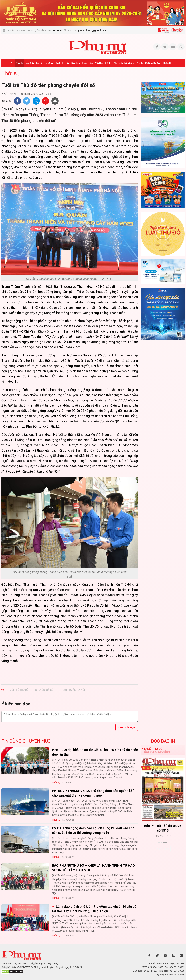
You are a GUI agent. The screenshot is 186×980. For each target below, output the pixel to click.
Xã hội (39, 63)
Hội (67, 63)
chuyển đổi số (44, 690)
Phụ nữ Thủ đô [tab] (152, 749)
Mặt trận (30, 63)
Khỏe (85, 63)
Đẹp (91, 63)
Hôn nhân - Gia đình (54, 63)
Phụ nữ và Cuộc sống (124, 63)
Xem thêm (163, 849)
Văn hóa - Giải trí (103, 63)
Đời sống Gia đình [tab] (157, 752)
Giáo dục (75, 63)
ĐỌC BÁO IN (163, 741)
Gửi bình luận (127, 727)
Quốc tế (167, 63)
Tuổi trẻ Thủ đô (18, 690)
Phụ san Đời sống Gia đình (149, 63)
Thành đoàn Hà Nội (73, 690)
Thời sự (20, 63)
